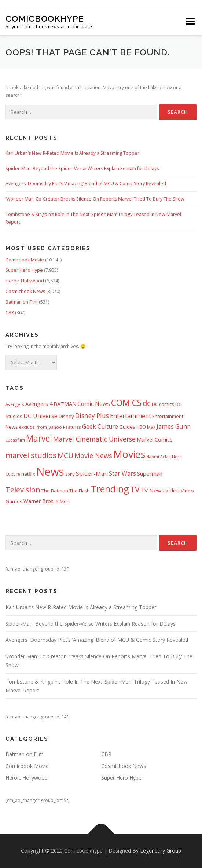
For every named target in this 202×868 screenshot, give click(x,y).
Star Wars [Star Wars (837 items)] (122, 473)
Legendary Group (161, 851)
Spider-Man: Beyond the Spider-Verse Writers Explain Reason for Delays (82, 169)
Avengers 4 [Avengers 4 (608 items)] (39, 404)
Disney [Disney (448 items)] (66, 416)
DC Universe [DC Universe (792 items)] (41, 416)
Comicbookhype (45, 19)
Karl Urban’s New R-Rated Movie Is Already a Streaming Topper (72, 153)
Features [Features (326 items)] (72, 427)
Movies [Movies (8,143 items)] (129, 454)
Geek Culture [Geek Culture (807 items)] (100, 426)
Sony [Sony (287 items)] (70, 474)
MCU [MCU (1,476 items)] (65, 455)
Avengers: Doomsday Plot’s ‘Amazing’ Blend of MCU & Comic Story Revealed (86, 184)
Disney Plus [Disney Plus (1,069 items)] (92, 416)
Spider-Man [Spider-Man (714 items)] (92, 473)
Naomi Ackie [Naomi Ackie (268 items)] (159, 457)
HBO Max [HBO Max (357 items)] (146, 427)
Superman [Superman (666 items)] (150, 473)
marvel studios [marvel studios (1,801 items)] (31, 455)
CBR (10, 313)
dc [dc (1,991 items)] (147, 403)
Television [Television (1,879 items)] (23, 490)
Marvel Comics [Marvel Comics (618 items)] (155, 439)
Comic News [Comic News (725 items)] (94, 404)
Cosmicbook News (25, 291)
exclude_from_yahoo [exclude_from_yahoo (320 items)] (41, 427)
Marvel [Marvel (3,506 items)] (39, 438)
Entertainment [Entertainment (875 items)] (131, 416)
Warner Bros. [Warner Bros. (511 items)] (39, 501)
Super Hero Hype (24, 270)
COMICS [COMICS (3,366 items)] (126, 403)
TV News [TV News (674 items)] (153, 490)
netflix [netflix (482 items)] (28, 474)
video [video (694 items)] (172, 490)
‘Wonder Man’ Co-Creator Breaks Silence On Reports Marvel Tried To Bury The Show (95, 199)
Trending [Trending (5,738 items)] (110, 489)
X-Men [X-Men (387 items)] (63, 501)
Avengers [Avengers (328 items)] (15, 404)
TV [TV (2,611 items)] (135, 489)
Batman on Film (22, 302)
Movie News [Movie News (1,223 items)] (93, 455)
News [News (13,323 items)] (50, 472)
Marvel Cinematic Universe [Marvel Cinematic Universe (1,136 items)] (94, 439)
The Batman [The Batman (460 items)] (55, 491)
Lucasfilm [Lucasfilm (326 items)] (15, 440)
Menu (190, 21)
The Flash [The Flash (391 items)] (80, 491)
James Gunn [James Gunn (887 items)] (174, 426)
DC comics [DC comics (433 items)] (163, 404)
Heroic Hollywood (25, 281)
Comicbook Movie (25, 260)
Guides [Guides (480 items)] (127, 427)
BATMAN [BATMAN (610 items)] (65, 404)
